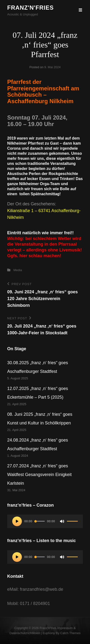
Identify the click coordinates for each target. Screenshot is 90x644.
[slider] (40, 521)
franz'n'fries (30, 8)
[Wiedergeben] (17, 521)
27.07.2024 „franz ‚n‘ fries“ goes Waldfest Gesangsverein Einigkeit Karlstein (39, 475)
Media (18, 270)
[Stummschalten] (62, 521)
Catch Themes (70, 633)
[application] (45, 521)
